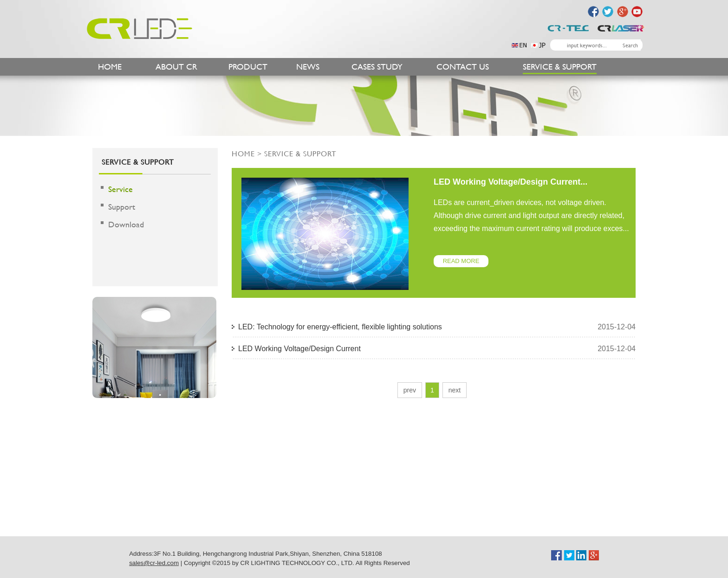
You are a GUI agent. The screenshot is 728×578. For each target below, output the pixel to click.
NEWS (308, 67)
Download (126, 224)
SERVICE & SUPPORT (560, 67)
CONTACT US (463, 67)
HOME (110, 67)
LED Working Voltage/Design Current (299, 349)
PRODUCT (248, 67)
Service (120, 189)
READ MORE (461, 261)
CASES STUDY (377, 67)
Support (122, 207)
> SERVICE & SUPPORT (296, 153)
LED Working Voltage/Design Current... (510, 182)
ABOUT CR (176, 67)
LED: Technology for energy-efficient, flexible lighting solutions (340, 327)
